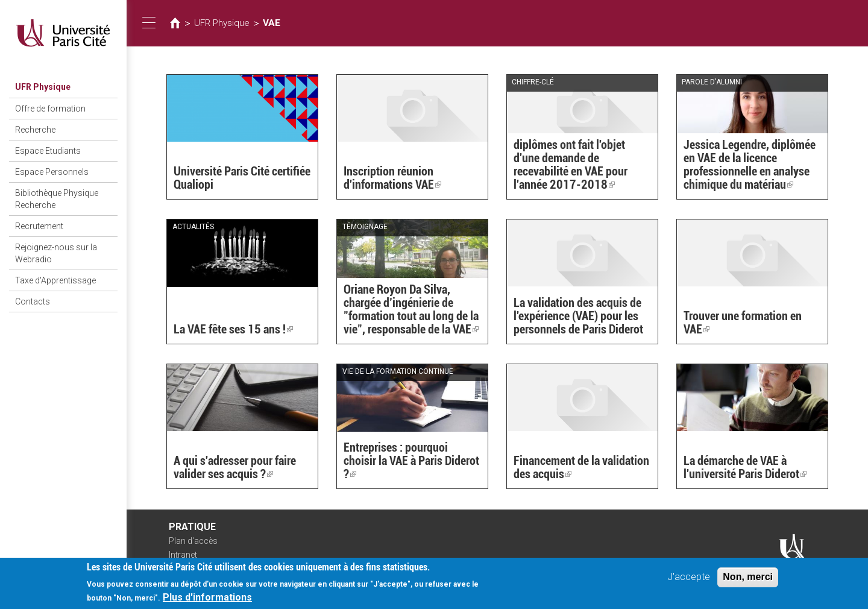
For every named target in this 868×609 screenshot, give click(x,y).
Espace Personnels (52, 172)
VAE (272, 23)
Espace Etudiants (48, 151)
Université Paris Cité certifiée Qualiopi (242, 178)
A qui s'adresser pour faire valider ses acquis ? (235, 467)
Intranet (183, 555)
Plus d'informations (207, 601)
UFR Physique (43, 87)
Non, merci (748, 580)
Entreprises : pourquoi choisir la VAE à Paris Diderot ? (411, 461)
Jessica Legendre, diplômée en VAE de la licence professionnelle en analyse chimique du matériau (750, 165)
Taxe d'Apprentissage (55, 280)
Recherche (35, 130)
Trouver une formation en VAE (743, 323)
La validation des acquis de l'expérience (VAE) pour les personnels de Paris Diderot (578, 316)
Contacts (33, 301)
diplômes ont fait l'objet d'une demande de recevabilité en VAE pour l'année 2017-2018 (571, 165)
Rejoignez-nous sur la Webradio (56, 253)
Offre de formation (50, 109)
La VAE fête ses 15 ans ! (233, 329)
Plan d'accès (193, 541)
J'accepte (689, 580)
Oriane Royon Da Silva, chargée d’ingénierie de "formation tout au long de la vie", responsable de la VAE (411, 309)
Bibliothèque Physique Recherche (57, 199)
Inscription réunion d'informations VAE (392, 178)
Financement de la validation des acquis (581, 467)
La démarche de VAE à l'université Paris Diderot (745, 467)
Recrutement (39, 226)
